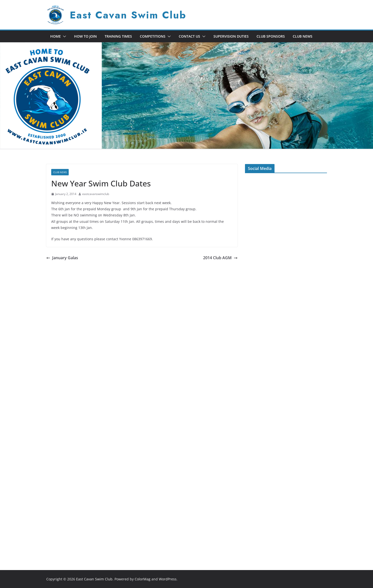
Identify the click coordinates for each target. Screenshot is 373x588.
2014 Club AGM (220, 258)
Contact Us (189, 36)
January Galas (62, 258)
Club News (303, 36)
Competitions (153, 36)
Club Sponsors (271, 36)
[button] (64, 36)
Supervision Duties (231, 36)
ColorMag (143, 579)
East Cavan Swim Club (128, 15)
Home (56, 36)
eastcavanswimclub (96, 194)
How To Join (85, 36)
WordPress (168, 579)
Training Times (118, 36)
